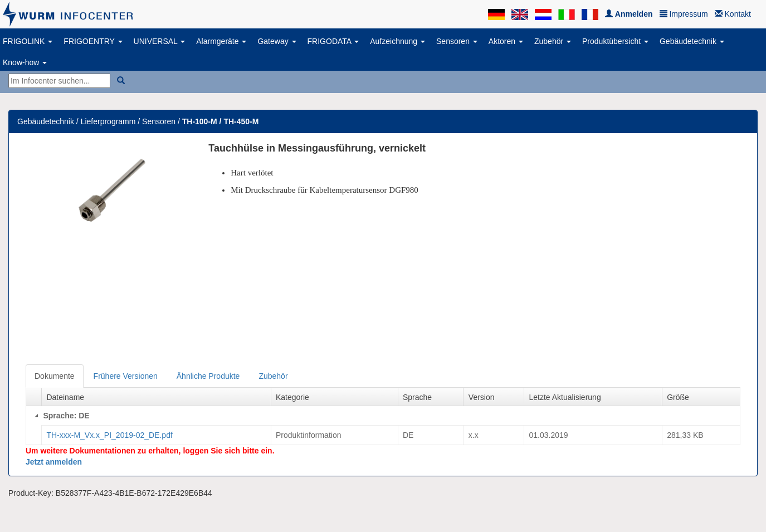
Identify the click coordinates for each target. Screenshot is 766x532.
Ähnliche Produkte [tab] (208, 376)
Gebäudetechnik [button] (692, 41)
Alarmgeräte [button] (221, 41)
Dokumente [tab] (55, 376)
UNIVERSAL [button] (160, 41)
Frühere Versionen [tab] (126, 376)
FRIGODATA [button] (333, 41)
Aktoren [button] (506, 41)
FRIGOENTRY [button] (93, 41)
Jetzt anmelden (54, 462)
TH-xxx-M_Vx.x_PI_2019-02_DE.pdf (109, 435)
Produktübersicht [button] (615, 41)
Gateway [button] (277, 41)
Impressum (684, 14)
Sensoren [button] (457, 41)
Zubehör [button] (553, 41)
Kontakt (733, 14)
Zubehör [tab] (273, 376)
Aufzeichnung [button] (397, 41)
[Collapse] (36, 416)
